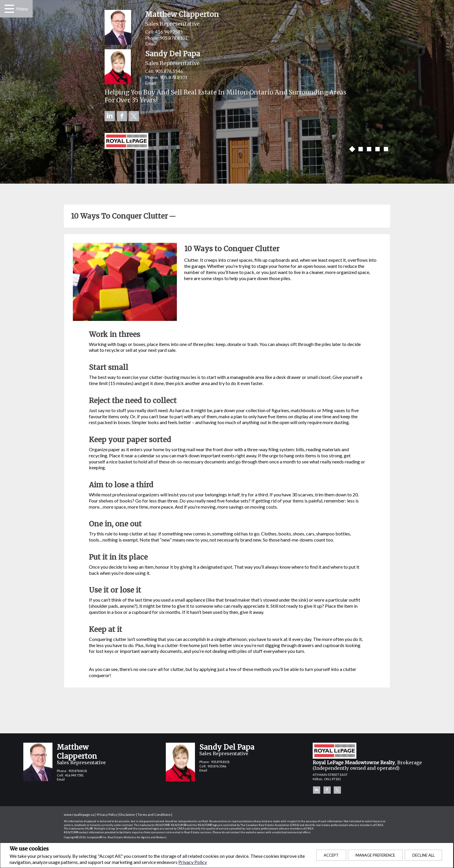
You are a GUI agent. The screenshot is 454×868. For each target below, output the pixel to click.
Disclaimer (127, 815)
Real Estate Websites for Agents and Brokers (137, 837)
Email (151, 44)
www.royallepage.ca (79, 815)
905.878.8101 (174, 38)
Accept (331, 855)
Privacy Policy (193, 862)
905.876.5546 (169, 71)
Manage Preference (375, 855)
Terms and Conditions (154, 815)
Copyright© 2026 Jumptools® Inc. (85, 837)
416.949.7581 (169, 32)
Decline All (423, 855)
